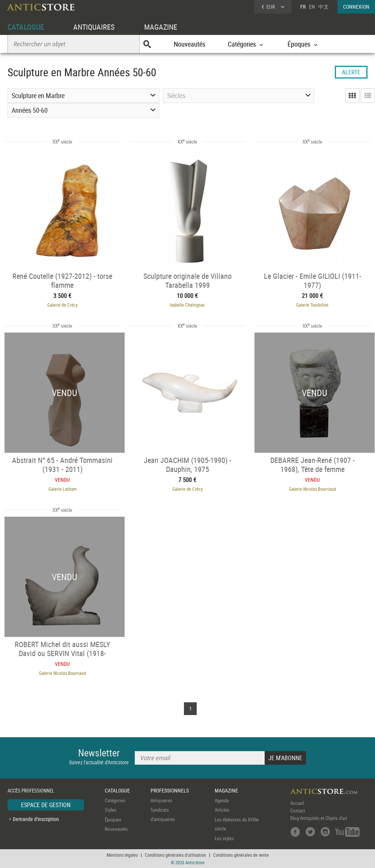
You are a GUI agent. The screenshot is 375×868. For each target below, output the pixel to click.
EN (312, 7)
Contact (298, 811)
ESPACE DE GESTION (46, 805)
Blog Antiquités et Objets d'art (319, 818)
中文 (324, 7)
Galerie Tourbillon (312, 305)
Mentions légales (122, 855)
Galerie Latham (62, 489)
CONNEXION (356, 7)
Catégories (115, 800)
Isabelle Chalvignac (187, 305)
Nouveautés (190, 44)
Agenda (222, 800)
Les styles (224, 838)
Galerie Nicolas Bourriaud (312, 489)
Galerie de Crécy (62, 305)
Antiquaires (161, 800)
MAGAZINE (161, 27)
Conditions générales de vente (241, 855)
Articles (222, 810)
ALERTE (351, 72)
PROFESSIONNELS (170, 790)
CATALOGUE (26, 27)
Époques (113, 820)
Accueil (297, 803)
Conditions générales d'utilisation (175, 855)
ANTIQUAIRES (94, 27)
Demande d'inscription (36, 819)
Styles (111, 810)
